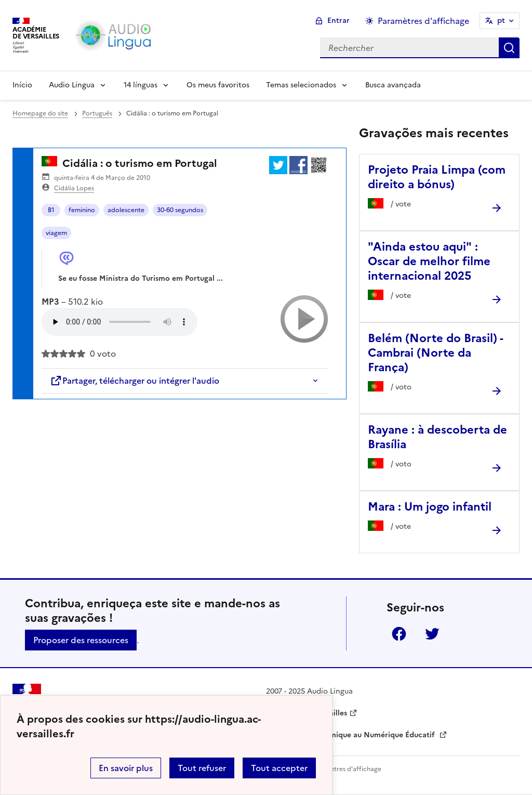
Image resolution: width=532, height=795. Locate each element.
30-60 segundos (180, 210)
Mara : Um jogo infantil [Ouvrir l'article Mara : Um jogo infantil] (430, 507)
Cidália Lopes (74, 188)
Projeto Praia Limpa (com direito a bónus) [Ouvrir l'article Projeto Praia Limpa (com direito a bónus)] (437, 177)
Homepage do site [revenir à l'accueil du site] (40, 113)
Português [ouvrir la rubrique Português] (97, 113)
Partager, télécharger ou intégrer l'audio (135, 381)
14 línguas (141, 85)
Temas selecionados (301, 85)
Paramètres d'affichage (346, 769)
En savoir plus (126, 768)
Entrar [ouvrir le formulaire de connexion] (338, 21)
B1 (51, 210)
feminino (82, 210)
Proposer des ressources (81, 640)
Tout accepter (279, 768)
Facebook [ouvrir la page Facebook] (399, 634)
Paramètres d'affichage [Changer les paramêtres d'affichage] (423, 21)
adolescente (126, 210)
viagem (56, 233)
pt (501, 21)
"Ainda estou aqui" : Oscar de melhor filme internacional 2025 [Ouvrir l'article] (429, 261)
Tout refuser (202, 768)
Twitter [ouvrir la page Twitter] (432, 634)
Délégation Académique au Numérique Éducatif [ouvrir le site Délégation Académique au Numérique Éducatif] (351, 735)
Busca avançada (393, 85)
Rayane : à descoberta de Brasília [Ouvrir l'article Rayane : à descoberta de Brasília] (437, 437)
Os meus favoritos (218, 85)
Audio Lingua (72, 85)
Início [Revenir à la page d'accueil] (22, 85)
